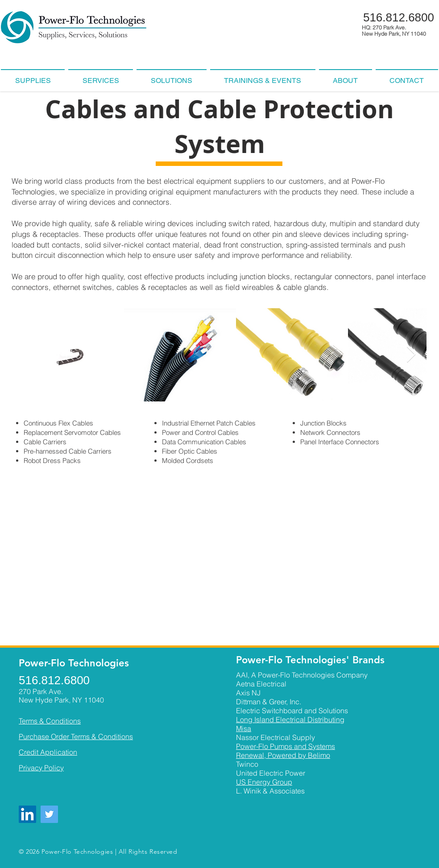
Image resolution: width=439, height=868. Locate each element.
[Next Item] (411, 355)
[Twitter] (49, 814)
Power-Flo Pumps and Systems (286, 746)
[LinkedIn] (27, 814)
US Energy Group (264, 782)
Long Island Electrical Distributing (290, 719)
